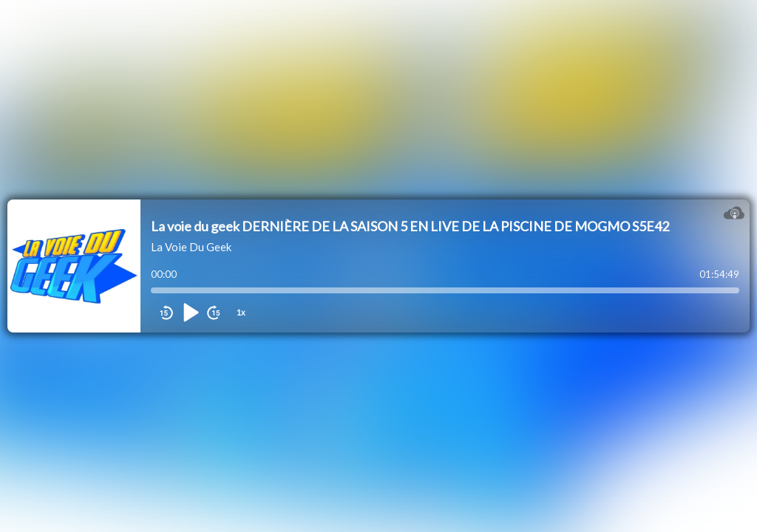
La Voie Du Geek (191, 247)
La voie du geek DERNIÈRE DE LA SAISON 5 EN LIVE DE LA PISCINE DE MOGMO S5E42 (410, 226)
